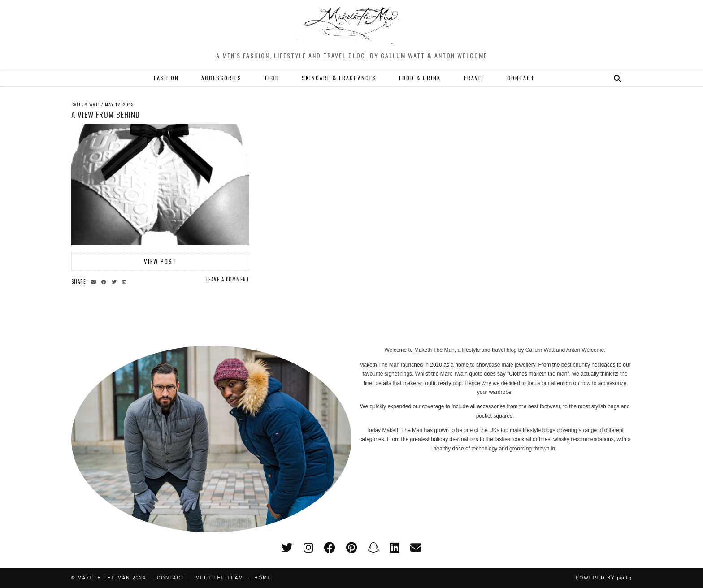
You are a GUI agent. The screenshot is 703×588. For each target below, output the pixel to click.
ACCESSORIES (221, 78)
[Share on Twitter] (115, 281)
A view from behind (106, 115)
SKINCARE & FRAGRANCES (339, 78)
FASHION (166, 78)
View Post (160, 261)
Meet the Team (219, 578)
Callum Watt (86, 104)
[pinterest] (351, 548)
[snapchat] (373, 548)
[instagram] (308, 548)
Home (263, 578)
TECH (272, 78)
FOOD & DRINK (420, 78)
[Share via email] (95, 281)
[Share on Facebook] (105, 281)
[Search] (618, 78)
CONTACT (521, 78)
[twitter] (287, 548)
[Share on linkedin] (126, 281)
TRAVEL (474, 78)
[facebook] (330, 548)
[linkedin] (395, 548)
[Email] (416, 548)
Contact (171, 578)
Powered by (604, 578)
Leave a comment (228, 279)
